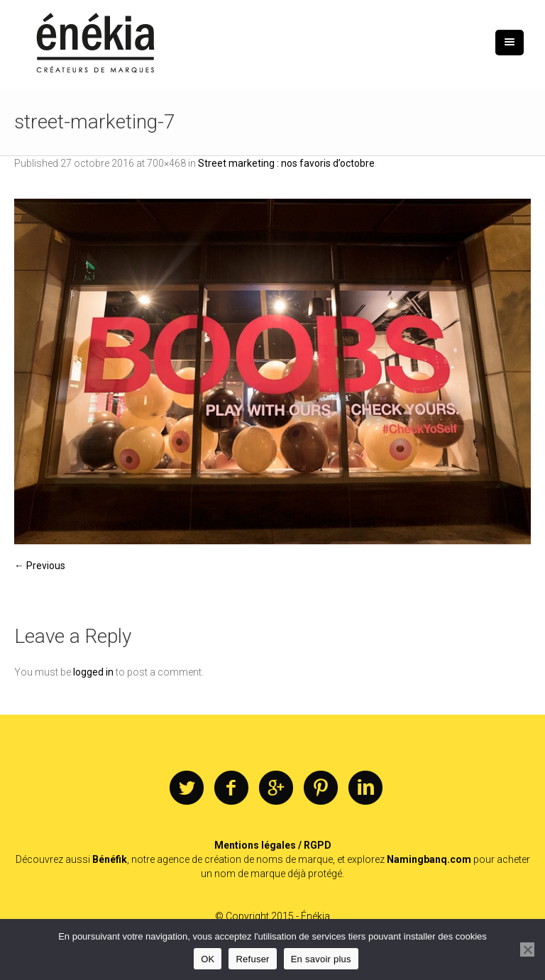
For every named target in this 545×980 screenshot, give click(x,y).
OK (208, 959)
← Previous (40, 566)
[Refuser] (527, 949)
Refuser (252, 959)
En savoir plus (321, 959)
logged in (93, 672)
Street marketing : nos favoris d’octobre (286, 163)
